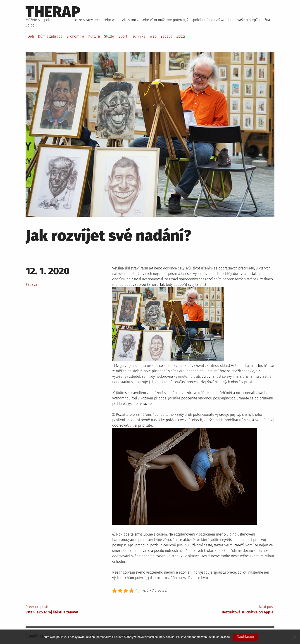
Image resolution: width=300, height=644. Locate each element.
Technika (138, 36)
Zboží (181, 36)
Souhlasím (245, 637)
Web (153, 36)
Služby (109, 36)
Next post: (212, 610)
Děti (31, 36)
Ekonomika (75, 36)
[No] (294, 637)
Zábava (167, 36)
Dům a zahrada (50, 36)
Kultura (94, 36)
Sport (123, 36)
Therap (53, 12)
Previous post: (88, 610)
